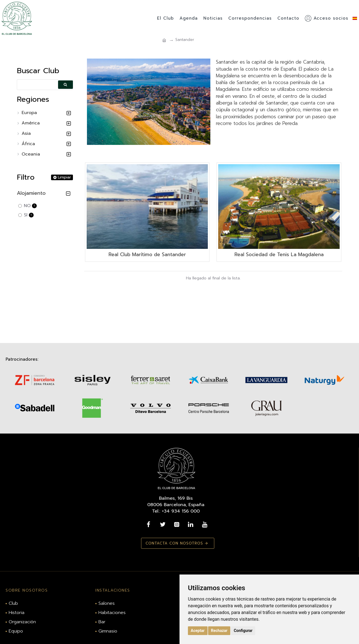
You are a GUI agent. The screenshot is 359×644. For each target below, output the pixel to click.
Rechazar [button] (219, 631)
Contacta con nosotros (173, 543)
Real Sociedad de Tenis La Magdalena (279, 254)
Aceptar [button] (198, 631)
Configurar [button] (243, 631)
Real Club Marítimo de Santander (147, 254)
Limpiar (64, 177)
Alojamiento (31, 193)
